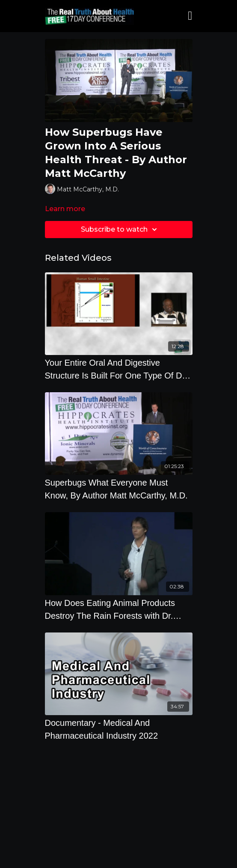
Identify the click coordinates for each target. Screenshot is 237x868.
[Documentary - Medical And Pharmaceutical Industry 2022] (119, 729)
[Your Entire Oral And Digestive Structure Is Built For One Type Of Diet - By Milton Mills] (119, 369)
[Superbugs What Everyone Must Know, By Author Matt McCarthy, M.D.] (119, 489)
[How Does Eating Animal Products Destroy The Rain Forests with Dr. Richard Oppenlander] (119, 609)
